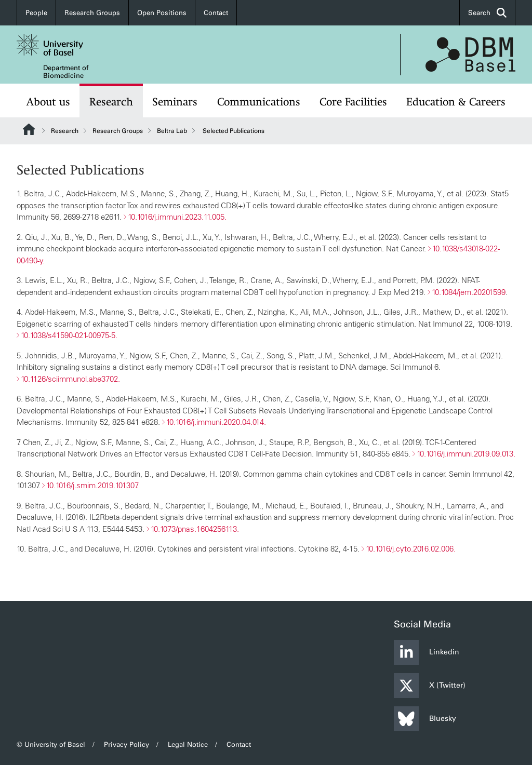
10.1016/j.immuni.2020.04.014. (216, 422)
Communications (259, 102)
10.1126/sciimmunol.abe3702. (70, 378)
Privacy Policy (127, 744)
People (36, 13)
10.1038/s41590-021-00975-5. (69, 335)
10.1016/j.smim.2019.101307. (92, 485)
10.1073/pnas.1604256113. (195, 528)
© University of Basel (51, 744)
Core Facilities (353, 102)
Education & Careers (456, 102)
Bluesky (425, 719)
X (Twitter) (430, 686)
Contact (216, 13)
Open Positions (162, 13)
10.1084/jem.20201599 (469, 292)
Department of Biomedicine (66, 72)
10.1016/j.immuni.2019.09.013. (466, 454)
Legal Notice (188, 744)
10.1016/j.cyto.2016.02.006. (411, 549)
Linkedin (427, 652)
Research (111, 102)
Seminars (175, 102)
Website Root (29, 129)
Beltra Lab (172, 131)
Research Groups (92, 13)
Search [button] (487, 13)
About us (48, 102)
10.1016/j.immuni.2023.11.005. (177, 217)
